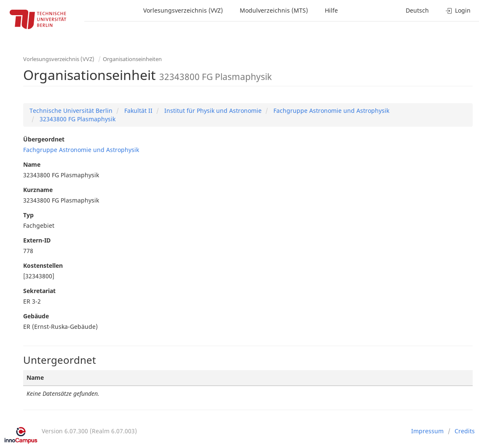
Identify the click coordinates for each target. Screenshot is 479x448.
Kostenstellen (43, 265)
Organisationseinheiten (132, 59)
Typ (28, 215)
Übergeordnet (44, 139)
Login (458, 10)
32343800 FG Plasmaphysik (77, 119)
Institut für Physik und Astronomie (212, 111)
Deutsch (417, 10)
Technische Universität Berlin (71, 111)
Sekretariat (39, 291)
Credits (465, 431)
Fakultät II (138, 111)
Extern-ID (37, 240)
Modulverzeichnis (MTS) (274, 10)
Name (32, 164)
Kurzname (38, 190)
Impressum (427, 431)
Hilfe (331, 10)
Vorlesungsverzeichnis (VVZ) (183, 10)
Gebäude (36, 316)
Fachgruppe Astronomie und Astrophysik (330, 111)
